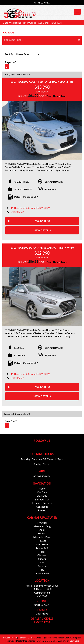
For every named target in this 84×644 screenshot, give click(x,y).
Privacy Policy (10, 638)
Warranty (42, 496)
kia (42, 562)
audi (42, 530)
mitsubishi (42, 548)
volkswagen (42, 573)
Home (42, 488)
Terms (64, 96)
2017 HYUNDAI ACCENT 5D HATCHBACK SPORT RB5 (42, 82)
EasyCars (74, 641)
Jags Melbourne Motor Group (20, 23)
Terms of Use (25, 638)
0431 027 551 (42, 2)
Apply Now (52, 96)
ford (42, 552)
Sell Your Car (42, 499)
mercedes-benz (42, 537)
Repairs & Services (42, 503)
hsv (42, 570)
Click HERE (42, 613)
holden (42, 533)
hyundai (42, 523)
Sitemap (42, 510)
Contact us (42, 507)
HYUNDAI (56, 23)
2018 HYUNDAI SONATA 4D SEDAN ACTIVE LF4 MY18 (42, 248)
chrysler (42, 555)
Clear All (10, 33)
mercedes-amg (42, 526)
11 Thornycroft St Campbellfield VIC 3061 (31, 208)
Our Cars (43, 23)
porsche (42, 566)
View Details (42, 230)
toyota (42, 541)
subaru (42, 559)
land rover (42, 544)
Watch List (43, 221)
